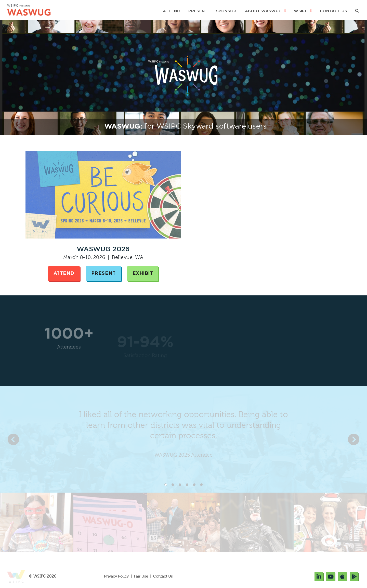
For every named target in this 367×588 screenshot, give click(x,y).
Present (198, 11)
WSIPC (301, 11)
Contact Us (333, 11)
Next (354, 439)
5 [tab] (194, 485)
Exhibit (143, 273)
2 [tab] (173, 485)
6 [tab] (201, 485)
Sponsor (226, 11)
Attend (172, 11)
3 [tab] (180, 485)
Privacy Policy (117, 576)
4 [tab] (187, 485)
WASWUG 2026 (103, 249)
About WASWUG (263, 11)
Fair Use (141, 576)
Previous (13, 439)
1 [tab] (166, 485)
